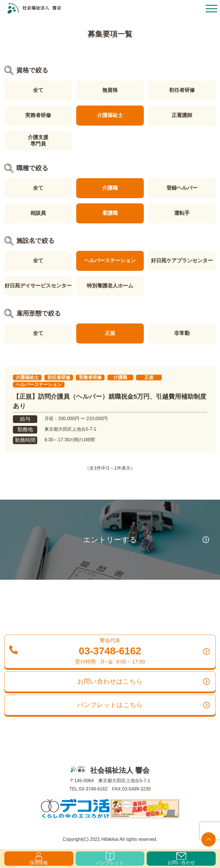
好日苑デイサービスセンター (38, 286)
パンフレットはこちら (143, 705)
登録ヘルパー (182, 188)
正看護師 (182, 115)
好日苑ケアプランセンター (182, 261)
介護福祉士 (110, 115)
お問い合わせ (181, 859)
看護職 (110, 213)
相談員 (38, 213)
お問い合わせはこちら (144, 682)
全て (38, 90)
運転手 (182, 213)
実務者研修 (38, 115)
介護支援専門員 (38, 141)
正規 (110, 333)
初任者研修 (182, 90)
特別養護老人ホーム (110, 286)
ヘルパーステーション (110, 261)
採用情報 (39, 859)
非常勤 (182, 333)
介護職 (110, 188)
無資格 (110, 90)
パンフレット (110, 859)
